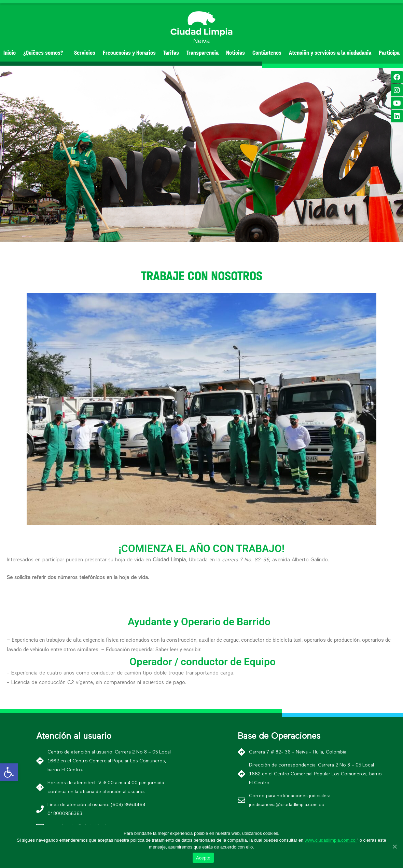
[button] (192, 236)
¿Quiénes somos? (45, 53)
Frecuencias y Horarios (129, 53)
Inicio (10, 53)
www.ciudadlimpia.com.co (331, 840)
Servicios (85, 53)
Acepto (203, 858)
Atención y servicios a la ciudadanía (330, 53)
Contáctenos (267, 53)
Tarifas (171, 53)
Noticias (235, 53)
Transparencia (203, 53)
